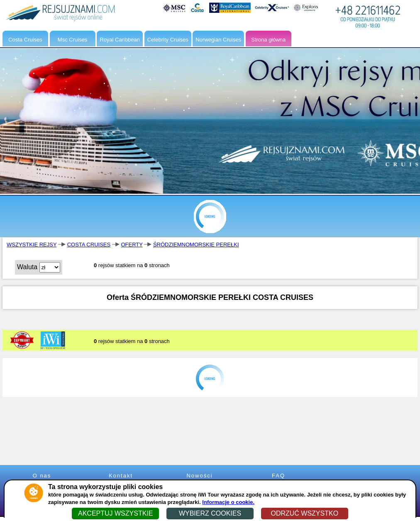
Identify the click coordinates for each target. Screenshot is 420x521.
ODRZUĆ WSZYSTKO (304, 513)
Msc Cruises (73, 40)
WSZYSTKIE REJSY (32, 245)
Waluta (27, 267)
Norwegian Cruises (218, 40)
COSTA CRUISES (89, 245)
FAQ (278, 476)
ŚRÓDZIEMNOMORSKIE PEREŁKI (196, 245)
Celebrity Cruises (168, 40)
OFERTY (132, 245)
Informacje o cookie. (228, 502)
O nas (42, 476)
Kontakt (121, 476)
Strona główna (268, 40)
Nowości (199, 476)
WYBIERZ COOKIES (210, 513)
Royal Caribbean (120, 40)
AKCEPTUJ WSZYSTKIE (115, 513)
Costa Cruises (25, 40)
